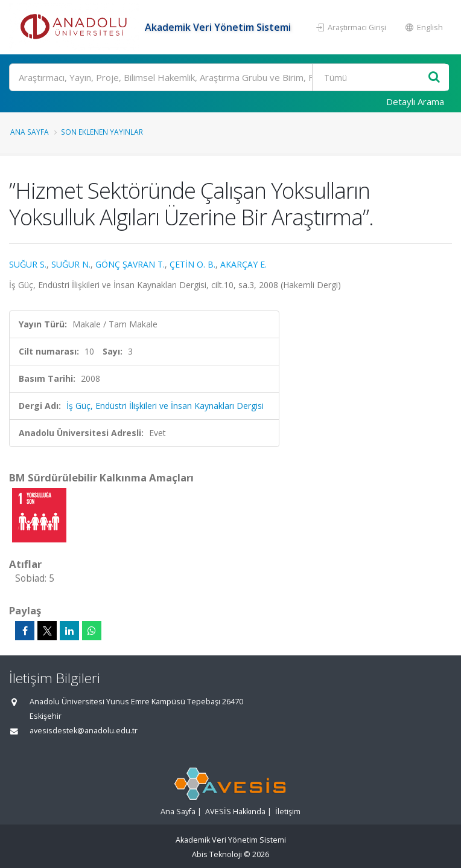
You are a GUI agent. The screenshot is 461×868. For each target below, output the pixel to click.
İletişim (288, 812)
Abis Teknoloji (217, 854)
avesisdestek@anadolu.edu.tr (84, 731)
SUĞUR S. (28, 264)
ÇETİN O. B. (192, 264)
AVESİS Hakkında (235, 812)
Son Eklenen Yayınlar (102, 132)
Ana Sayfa (30, 132)
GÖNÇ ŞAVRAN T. (130, 264)
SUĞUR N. (71, 264)
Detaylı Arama (415, 101)
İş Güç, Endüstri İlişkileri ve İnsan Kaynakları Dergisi (165, 406)
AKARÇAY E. (243, 264)
